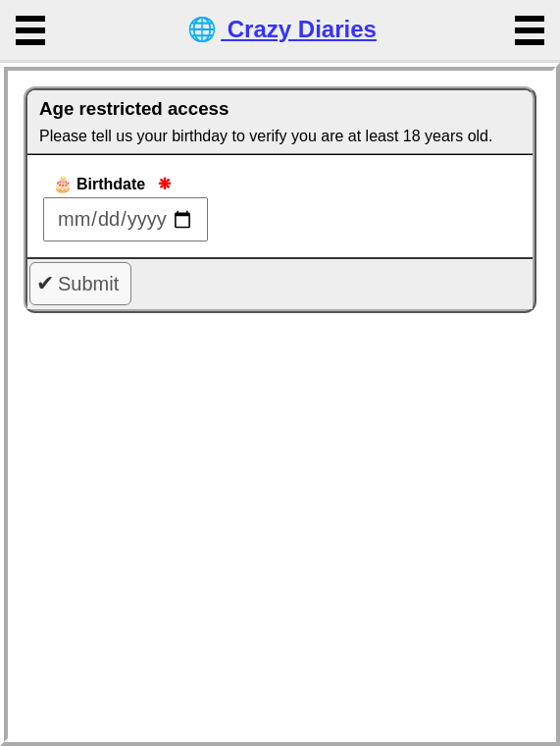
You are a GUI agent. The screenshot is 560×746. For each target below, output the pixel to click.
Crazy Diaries (280, 29)
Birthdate (113, 184)
